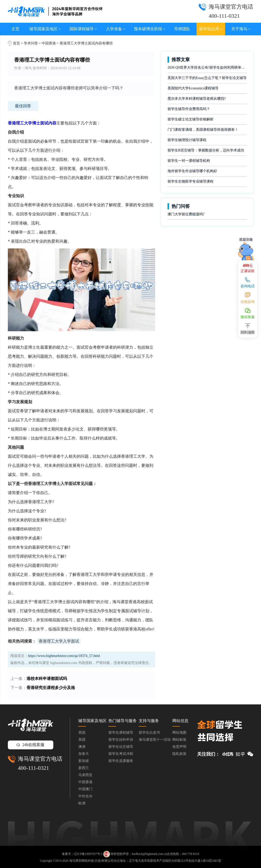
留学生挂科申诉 (121, 740)
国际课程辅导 (83, 29)
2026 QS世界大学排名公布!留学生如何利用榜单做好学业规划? (207, 68)
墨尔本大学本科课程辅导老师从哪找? (197, 99)
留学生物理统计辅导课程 (187, 140)
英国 (82, 733)
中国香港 (49, 43)
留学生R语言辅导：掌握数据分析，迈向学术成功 (206, 150)
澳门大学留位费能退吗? (186, 214)
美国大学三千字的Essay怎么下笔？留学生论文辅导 (207, 78)
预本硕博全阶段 (150, 29)
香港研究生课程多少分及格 (51, 688)
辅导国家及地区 (45, 29)
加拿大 (84, 754)
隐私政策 (179, 754)
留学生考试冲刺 (121, 754)
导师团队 (182, 29)
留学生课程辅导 (121, 733)
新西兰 (84, 768)
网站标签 (179, 740)
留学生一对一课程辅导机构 (189, 161)
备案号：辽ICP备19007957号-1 (82, 854)
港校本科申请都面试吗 (47, 679)
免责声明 (179, 747)
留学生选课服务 (121, 761)
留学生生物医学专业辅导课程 (191, 181)
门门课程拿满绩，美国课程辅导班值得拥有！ (203, 130)
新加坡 (84, 761)
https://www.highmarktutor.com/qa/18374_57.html (64, 656)
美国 (82, 740)
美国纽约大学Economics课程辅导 (193, 88)
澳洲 (82, 747)
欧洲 (82, 803)
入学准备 (116, 29)
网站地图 (179, 733)
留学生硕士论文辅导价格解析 (191, 119)
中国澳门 (85, 789)
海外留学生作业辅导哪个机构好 (192, 171)
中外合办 (85, 796)
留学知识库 (211, 29)
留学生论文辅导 (121, 747)
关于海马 (241, 29)
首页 (16, 43)
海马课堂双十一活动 (155, 740)
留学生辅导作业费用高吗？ (189, 109)
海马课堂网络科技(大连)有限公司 (91, 861)
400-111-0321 (33, 768)
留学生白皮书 (149, 733)
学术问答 (31, 43)
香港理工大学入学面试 (59, 641)
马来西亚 (85, 775)
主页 (15, 29)
